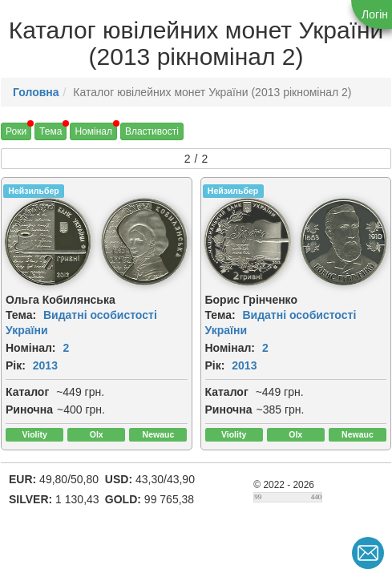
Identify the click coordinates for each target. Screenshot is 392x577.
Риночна (29, 410)
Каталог (27, 392)
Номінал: (31, 348)
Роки (16, 131)
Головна (36, 92)
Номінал (93, 131)
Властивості (152, 131)
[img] (48, 242)
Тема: (21, 315)
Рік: (16, 365)
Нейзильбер (33, 191)
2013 (45, 365)
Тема (51, 131)
